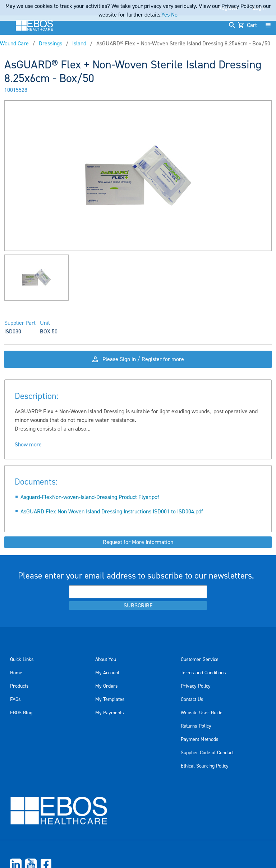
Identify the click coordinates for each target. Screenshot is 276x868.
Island (79, 44)
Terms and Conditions (203, 673)
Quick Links (22, 660)
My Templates (110, 700)
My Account (107, 673)
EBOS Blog (21, 713)
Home (16, 673)
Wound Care (14, 44)
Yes (165, 15)
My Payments (110, 713)
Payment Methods (200, 739)
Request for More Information (138, 542)
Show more (28, 445)
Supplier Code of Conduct (207, 753)
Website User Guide (202, 713)
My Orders (107, 686)
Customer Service (200, 660)
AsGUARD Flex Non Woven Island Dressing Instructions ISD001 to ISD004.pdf (112, 512)
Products (19, 686)
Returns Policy (196, 726)
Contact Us (192, 700)
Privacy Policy (196, 686)
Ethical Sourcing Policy (205, 766)
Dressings (50, 44)
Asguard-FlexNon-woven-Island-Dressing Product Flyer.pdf (90, 497)
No (174, 15)
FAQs (15, 700)
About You (106, 660)
